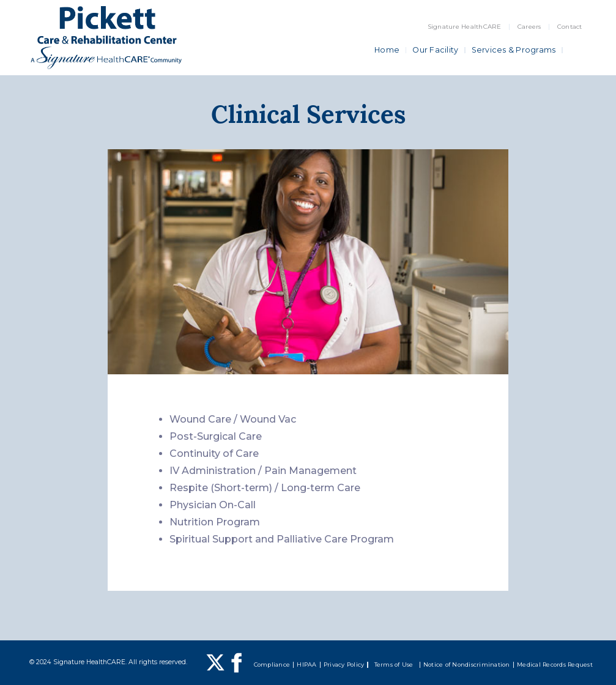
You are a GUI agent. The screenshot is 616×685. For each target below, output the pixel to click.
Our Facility (435, 50)
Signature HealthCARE (465, 27)
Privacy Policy (344, 665)
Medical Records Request (555, 665)
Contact (570, 27)
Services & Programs (514, 50)
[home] (106, 38)
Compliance (272, 665)
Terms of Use (394, 665)
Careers (529, 27)
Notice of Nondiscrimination (467, 665)
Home (387, 50)
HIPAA (306, 665)
